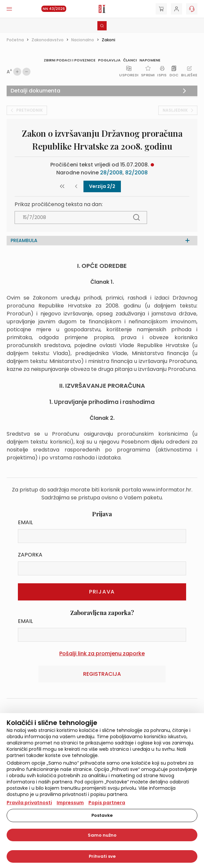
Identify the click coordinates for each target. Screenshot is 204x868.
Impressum (70, 803)
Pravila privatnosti (29, 803)
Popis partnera (107, 803)
